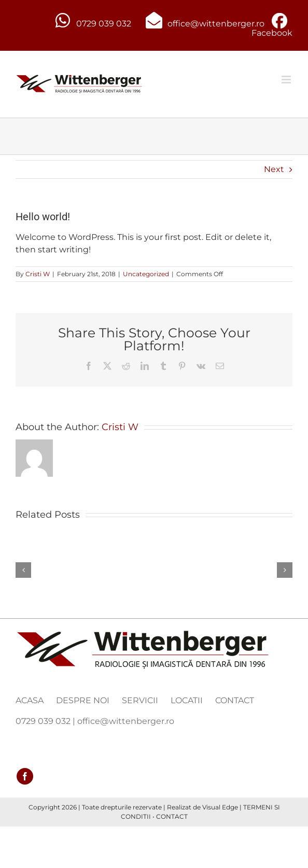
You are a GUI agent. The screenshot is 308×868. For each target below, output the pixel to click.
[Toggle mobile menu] (287, 80)
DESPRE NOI (83, 700)
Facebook (272, 33)
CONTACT (235, 700)
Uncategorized (146, 274)
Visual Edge (220, 807)
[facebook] (25, 776)
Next (274, 169)
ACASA (30, 700)
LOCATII (187, 700)
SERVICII (140, 700)
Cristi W (38, 274)
